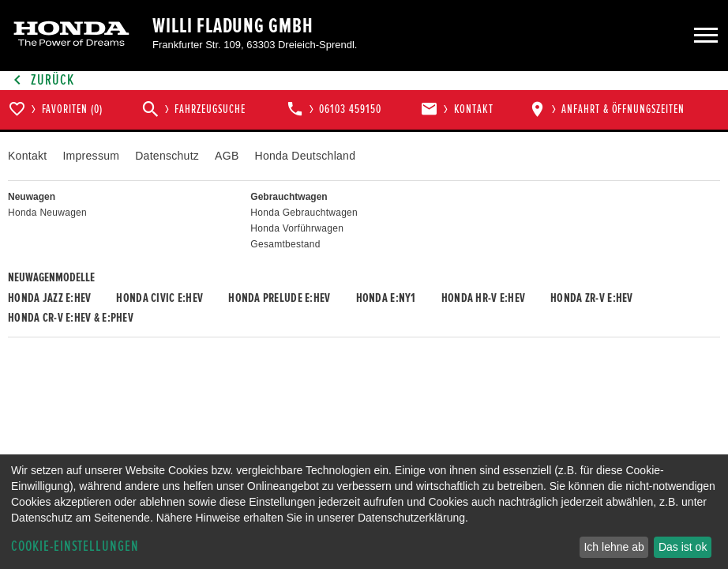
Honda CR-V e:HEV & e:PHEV (71, 318)
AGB (227, 156)
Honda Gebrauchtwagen (304, 213)
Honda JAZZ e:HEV (49, 298)
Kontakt (27, 156)
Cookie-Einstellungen (75, 546)
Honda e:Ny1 (386, 298)
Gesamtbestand (285, 244)
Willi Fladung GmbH (233, 26)
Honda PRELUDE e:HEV (279, 298)
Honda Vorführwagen (297, 228)
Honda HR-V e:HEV (483, 298)
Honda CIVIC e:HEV (159, 298)
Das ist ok (683, 547)
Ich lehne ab (614, 547)
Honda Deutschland (306, 156)
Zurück (41, 80)
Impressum (91, 156)
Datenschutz (167, 156)
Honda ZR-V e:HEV (591, 298)
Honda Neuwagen (47, 213)
